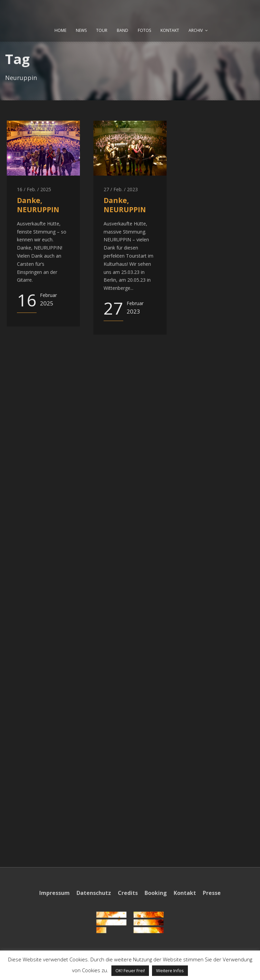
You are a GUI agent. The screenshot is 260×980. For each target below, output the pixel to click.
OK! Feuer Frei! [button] (130, 971)
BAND (123, 30)
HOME (60, 30)
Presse (212, 893)
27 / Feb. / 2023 (121, 189)
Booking (156, 893)
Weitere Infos (170, 971)
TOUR (102, 30)
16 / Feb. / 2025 (34, 189)
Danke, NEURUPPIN (38, 205)
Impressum (55, 893)
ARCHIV (196, 30)
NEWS (81, 30)
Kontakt (185, 893)
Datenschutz (94, 893)
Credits (128, 893)
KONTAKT (170, 30)
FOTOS (144, 30)
